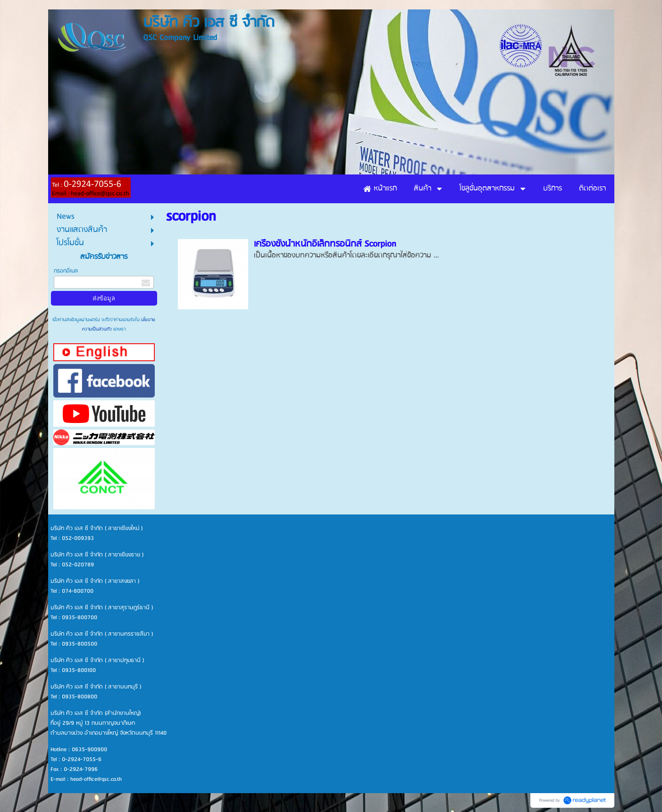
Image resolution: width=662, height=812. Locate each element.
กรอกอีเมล (66, 271)
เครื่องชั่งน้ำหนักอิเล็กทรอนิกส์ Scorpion (325, 244)
